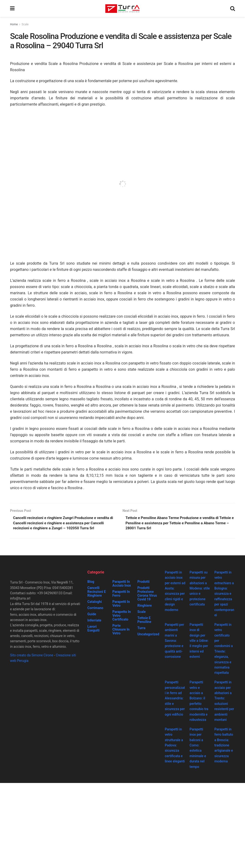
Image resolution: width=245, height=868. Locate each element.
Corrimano (95, 609)
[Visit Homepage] (122, 9)
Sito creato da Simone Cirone (32, 656)
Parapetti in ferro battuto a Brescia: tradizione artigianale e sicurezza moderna (224, 746)
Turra (141, 629)
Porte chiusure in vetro (121, 630)
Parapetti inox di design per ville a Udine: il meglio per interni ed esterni (199, 642)
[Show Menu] (12, 8)
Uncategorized (148, 635)
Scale (25, 24)
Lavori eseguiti (93, 629)
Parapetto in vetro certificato (122, 616)
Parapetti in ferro (121, 595)
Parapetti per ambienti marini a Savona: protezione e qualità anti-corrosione (175, 642)
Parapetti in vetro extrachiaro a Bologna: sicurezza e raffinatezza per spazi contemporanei (224, 595)
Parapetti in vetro (121, 605)
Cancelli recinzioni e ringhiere (97, 593)
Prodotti (143, 583)
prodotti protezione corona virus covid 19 (147, 595)
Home (14, 24)
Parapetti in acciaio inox (122, 584)
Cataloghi (95, 603)
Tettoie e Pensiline (144, 621)
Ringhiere (145, 606)
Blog (91, 583)
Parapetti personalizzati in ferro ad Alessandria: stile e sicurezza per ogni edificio (175, 699)
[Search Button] (233, 8)
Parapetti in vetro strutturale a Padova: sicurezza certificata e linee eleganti (175, 746)
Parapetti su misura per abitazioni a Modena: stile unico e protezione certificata (200, 589)
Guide (92, 615)
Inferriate (94, 621)
